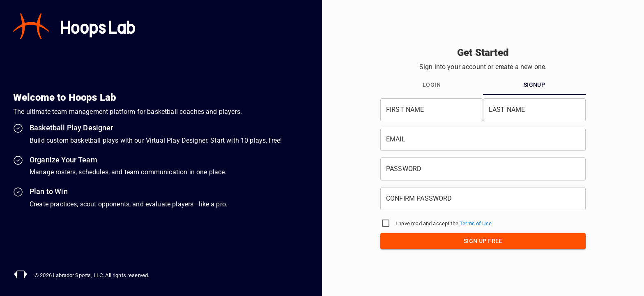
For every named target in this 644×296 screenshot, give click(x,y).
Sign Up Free (483, 241)
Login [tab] (432, 85)
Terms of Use (476, 223)
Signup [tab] (534, 85)
